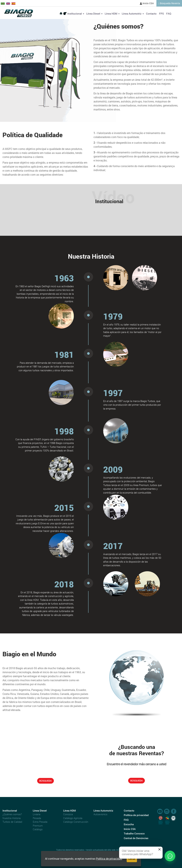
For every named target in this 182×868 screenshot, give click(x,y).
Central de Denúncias (136, 838)
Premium (38, 826)
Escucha (129, 824)
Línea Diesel (94, 14)
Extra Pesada (40, 822)
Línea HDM (112, 14)
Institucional (76, 14)
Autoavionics (100, 814)
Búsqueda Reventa (169, 3)
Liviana (37, 814)
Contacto (151, 14)
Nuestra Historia (12, 818)
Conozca (68, 814)
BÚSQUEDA (45, 781)
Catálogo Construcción (76, 822)
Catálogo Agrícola (73, 818)
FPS (161, 14)
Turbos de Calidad (12, 822)
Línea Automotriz (133, 14)
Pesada (37, 818)
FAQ (169, 14)
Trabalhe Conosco (134, 833)
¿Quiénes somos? (12, 814)
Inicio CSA (147, 3)
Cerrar (132, 859)
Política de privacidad (109, 859)
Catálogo (38, 829)
